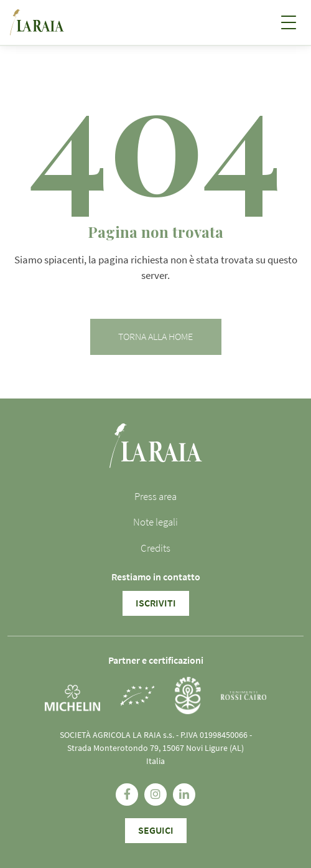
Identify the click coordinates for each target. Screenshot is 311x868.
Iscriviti (156, 603)
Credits (155, 548)
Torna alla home (155, 337)
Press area (155, 497)
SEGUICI (156, 831)
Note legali (155, 522)
